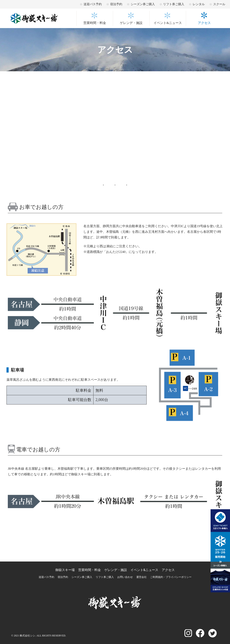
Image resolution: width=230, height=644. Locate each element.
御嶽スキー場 (65, 570)
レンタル (199, 4)
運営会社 (141, 577)
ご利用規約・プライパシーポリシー (171, 577)
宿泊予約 (116, 4)
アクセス (204, 23)
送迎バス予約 (93, 4)
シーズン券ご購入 (143, 4)
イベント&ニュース (168, 23)
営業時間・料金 (95, 23)
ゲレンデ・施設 (131, 23)
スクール (219, 4)
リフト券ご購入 (174, 4)
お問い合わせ (125, 577)
